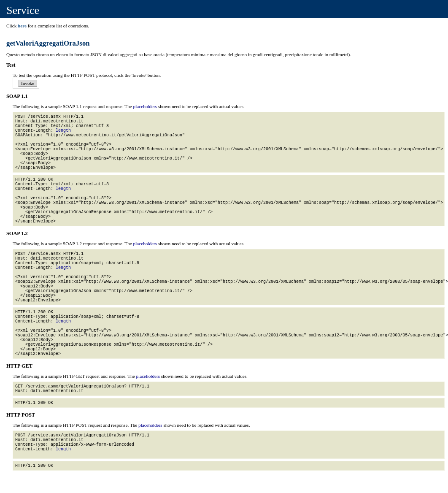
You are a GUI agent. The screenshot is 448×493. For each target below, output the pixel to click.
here (22, 26)
